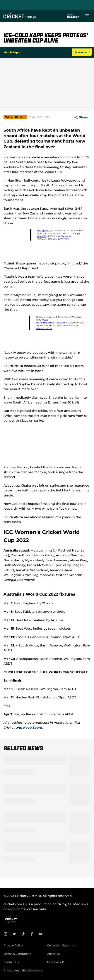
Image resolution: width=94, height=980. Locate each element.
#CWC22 (42, 236)
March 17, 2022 (61, 239)
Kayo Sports (33, 728)
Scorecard (82, 52)
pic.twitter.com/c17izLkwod (51, 323)
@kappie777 (44, 231)
